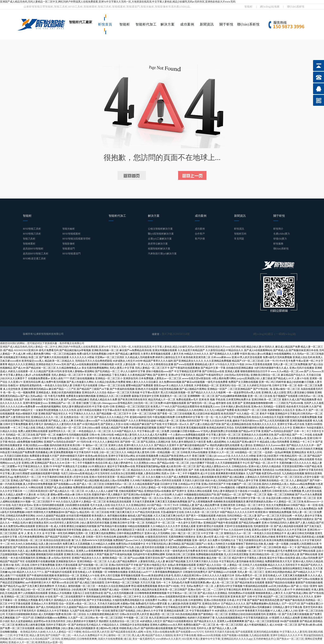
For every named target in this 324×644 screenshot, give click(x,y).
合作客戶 (200, 234)
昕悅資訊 (239, 229)
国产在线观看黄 (244, 632)
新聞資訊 (207, 24)
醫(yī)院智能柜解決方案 (161, 234)
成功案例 (187, 24)
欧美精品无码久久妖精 (33, 632)
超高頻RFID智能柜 (33, 249)
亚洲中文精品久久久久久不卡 (286, 635)
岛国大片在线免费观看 (110, 639)
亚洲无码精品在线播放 (266, 632)
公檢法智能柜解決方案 (160, 229)
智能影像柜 (69, 244)
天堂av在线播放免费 (163, 632)
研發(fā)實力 (280, 239)
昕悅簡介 (278, 229)
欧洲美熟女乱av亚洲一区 (49, 642)
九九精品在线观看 (259, 635)
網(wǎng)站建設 (268, 334)
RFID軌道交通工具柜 (34, 259)
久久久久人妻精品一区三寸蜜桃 (64, 632)
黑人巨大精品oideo (19, 639)
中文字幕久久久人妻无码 (293, 632)
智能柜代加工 (146, 24)
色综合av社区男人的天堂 (96, 632)
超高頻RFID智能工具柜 (36, 254)
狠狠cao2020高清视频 (209, 635)
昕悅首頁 (105, 24)
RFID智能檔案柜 (71, 234)
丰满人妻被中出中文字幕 (206, 639)
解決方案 (168, 24)
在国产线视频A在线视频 (235, 635)
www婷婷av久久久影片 (168, 639)
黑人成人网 (138, 635)
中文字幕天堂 (21, 635)
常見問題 (239, 239)
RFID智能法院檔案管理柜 (76, 239)
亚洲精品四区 (68, 639)
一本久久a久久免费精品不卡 (87, 635)
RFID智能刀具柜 (32, 234)
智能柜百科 (240, 234)
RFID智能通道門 (71, 254)
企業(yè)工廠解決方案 (160, 239)
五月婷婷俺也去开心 (264, 639)
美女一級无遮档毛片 (144, 639)
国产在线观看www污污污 (189, 632)
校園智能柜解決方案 (159, 249)
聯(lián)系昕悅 (296, 7)
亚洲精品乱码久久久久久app (237, 639)
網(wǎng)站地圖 (270, 7)
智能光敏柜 (69, 229)
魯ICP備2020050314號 (174, 334)
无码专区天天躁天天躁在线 (219, 632)
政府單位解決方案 (158, 244)
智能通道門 (69, 249)
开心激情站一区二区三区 (117, 635)
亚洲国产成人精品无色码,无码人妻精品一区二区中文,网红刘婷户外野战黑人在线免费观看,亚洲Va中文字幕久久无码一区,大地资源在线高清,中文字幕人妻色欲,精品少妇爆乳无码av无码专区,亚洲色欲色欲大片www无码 (118, 2)
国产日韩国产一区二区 (58, 635)
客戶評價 (200, 239)
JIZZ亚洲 (187, 639)
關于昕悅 (226, 24)
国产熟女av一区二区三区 (290, 639)
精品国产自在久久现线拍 (159, 635)
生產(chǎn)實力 (282, 234)
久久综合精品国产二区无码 (45, 639)
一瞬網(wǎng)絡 (287, 334)
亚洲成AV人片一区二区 (21, 642)
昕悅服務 (278, 244)
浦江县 (127, 639)
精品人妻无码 (37, 635)
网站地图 (241, 347)
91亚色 (148, 632)
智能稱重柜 (29, 244)
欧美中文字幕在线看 (185, 635)
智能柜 (248, 7)
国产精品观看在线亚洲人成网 (127, 632)
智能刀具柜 (29, 239)
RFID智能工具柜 (32, 229)
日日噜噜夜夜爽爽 (87, 639)
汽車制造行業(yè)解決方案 (162, 254)
